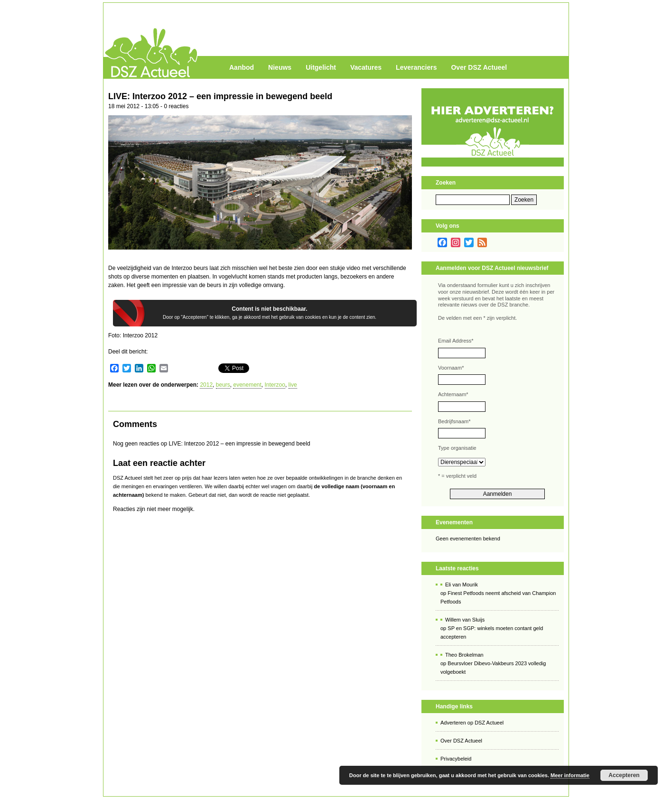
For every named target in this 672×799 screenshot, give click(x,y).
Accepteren (624, 775)
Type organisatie (457, 448)
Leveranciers (416, 67)
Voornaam (451, 368)
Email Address (456, 341)
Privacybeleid (456, 759)
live (293, 385)
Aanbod (242, 67)
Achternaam (453, 394)
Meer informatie (570, 775)
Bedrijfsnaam (454, 421)
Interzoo (275, 385)
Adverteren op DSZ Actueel (472, 723)
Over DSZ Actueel (479, 67)
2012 (206, 385)
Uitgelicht (321, 67)
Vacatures (366, 67)
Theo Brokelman (464, 655)
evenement (247, 385)
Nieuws (280, 67)
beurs (223, 385)
